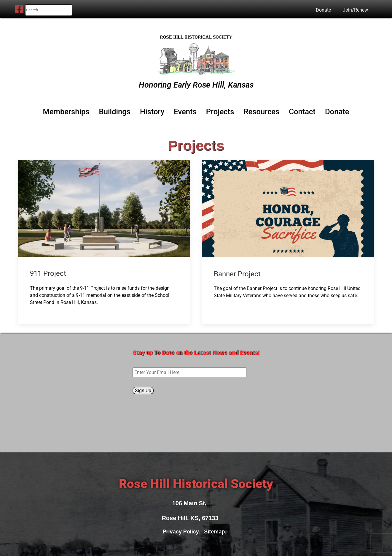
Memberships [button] (66, 112)
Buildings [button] (115, 112)
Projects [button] (220, 112)
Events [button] (185, 112)
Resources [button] (261, 112)
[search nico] (49, 10)
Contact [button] (302, 112)
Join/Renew (355, 10)
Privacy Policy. (183, 532)
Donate (323, 10)
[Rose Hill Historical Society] (196, 53)
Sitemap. (217, 532)
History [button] (152, 112)
